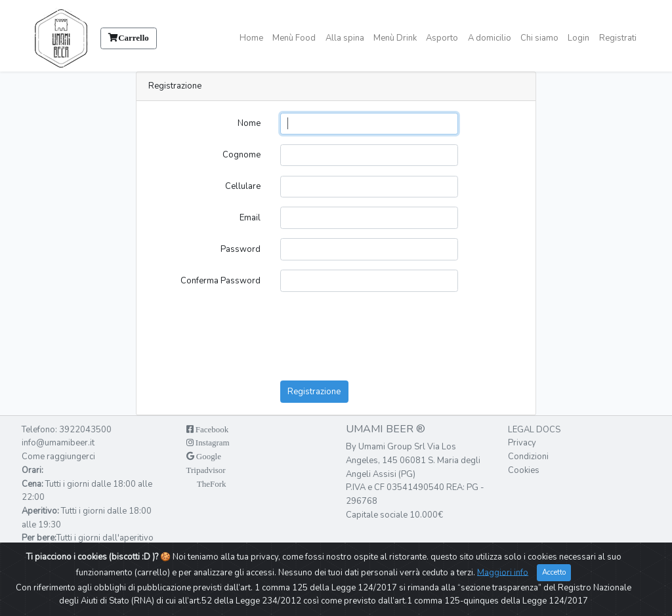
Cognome (241, 155)
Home (251, 38)
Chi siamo (539, 38)
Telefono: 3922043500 (67, 430)
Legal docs (534, 430)
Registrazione (314, 392)
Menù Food (294, 38)
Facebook (211, 429)
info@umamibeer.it (58, 443)
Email (250, 218)
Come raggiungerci (58, 457)
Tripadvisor (206, 470)
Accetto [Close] (554, 573)
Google (208, 456)
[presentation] (365, 323)
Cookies (524, 470)
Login (578, 38)
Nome (249, 123)
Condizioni (528, 457)
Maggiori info (503, 573)
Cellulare (243, 186)
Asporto (442, 38)
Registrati (618, 38)
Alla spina (345, 38)
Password (241, 249)
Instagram (212, 442)
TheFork (211, 484)
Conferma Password (220, 281)
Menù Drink (395, 38)
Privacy (522, 443)
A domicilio (490, 38)
